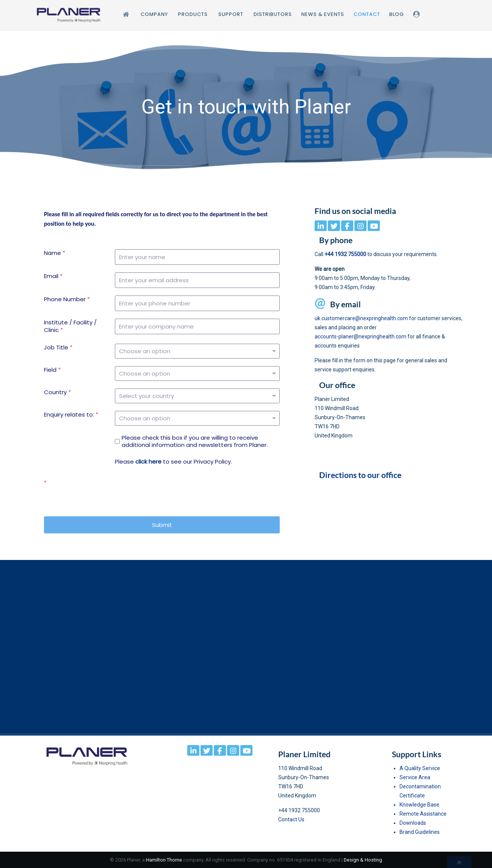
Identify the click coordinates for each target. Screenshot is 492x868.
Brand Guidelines (420, 832)
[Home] (127, 14)
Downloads (413, 823)
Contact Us (291, 819)
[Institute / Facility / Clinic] (197, 326)
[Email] (197, 280)
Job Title (58, 348)
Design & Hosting (363, 860)
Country (57, 392)
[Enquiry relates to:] (197, 418)
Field (52, 370)
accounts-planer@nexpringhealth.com (360, 337)
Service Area (415, 777)
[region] (246, 107)
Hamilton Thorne (164, 860)
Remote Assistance (423, 814)
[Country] (197, 396)
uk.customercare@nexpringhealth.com (361, 318)
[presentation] (172, 494)
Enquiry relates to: (71, 415)
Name (55, 253)
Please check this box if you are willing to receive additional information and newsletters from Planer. (195, 441)
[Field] (197, 373)
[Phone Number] (197, 303)
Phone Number (67, 299)
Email (53, 276)
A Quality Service (420, 768)
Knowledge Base (419, 805)
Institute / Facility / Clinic (70, 326)
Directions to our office (360, 475)
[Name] (197, 257)
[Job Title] (197, 351)
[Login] (418, 14)
